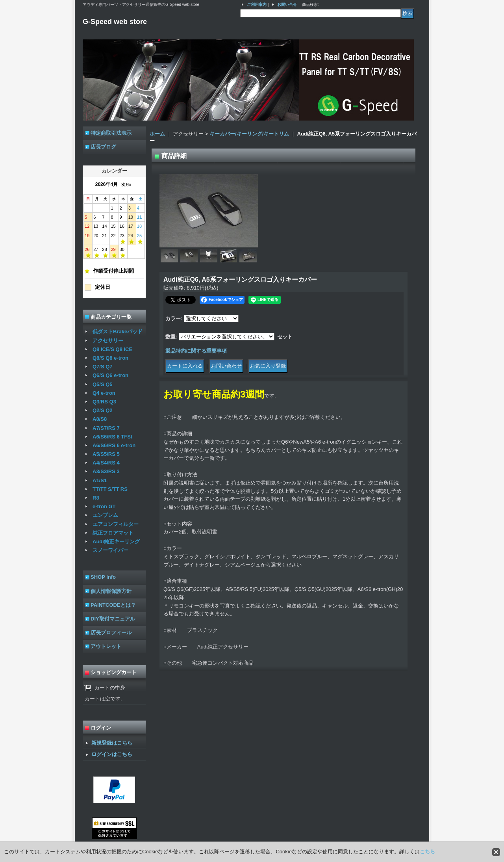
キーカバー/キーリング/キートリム (249, 134)
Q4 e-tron (104, 393)
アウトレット (106, 646)
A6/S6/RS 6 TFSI (112, 437)
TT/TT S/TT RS (110, 489)
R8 (96, 498)
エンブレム (105, 515)
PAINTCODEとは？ (113, 605)
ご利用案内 (257, 5)
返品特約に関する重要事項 (196, 351)
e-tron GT (104, 506)
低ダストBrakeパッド (118, 332)
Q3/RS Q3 (104, 402)
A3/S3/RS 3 (106, 471)
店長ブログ (103, 147)
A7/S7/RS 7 (106, 428)
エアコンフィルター (116, 524)
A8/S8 (100, 419)
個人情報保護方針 (111, 591)
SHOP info (103, 577)
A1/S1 (100, 480)
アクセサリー (108, 341)
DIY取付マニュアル (113, 619)
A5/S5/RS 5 (106, 454)
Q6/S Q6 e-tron (110, 375)
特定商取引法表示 (111, 133)
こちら (427, 852)
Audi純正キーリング (116, 542)
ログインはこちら (112, 754)
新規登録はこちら (112, 743)
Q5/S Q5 (103, 384)
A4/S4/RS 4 (106, 463)
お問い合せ (287, 5)
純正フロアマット (113, 533)
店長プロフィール (111, 633)
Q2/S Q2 (103, 410)
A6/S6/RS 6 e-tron (114, 445)
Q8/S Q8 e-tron (110, 358)
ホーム (157, 134)
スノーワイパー (110, 550)
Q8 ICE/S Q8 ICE (112, 349)
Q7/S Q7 (103, 367)
